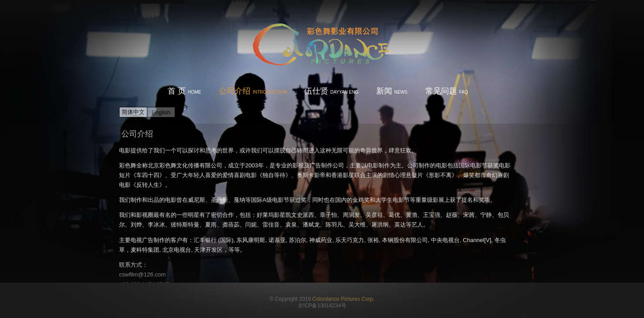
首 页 (184, 91)
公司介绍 (253, 91)
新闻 (392, 91)
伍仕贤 (331, 91)
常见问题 (447, 91)
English (161, 112)
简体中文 (133, 112)
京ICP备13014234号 (322, 306)
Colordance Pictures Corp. (343, 299)
